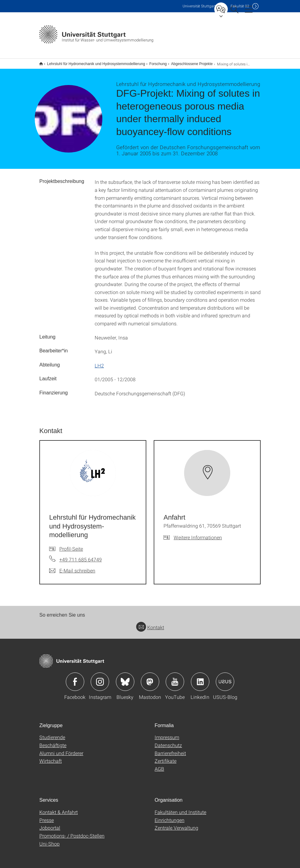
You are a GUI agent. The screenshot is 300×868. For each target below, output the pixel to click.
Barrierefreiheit (170, 749)
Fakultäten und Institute (180, 808)
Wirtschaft (51, 757)
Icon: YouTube (175, 678)
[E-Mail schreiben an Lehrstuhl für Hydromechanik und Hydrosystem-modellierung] (72, 567)
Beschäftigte (53, 741)
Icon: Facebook (75, 678)
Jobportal (50, 824)
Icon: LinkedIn (200, 678)
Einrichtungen (170, 816)
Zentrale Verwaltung (176, 824)
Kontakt (150, 623)
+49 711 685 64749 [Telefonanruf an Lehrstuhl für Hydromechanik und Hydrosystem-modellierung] (81, 555)
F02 (240, 6)
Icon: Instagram (100, 678)
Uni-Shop (49, 840)
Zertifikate (166, 757)
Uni (199, 6)
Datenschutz (168, 741)
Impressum (167, 733)
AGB (159, 765)
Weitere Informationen (198, 533)
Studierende (52, 733)
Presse (47, 816)
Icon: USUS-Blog (225, 678)
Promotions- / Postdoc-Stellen (72, 832)
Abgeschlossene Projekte (189, 62)
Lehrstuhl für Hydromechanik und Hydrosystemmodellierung (93, 62)
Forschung (155, 62)
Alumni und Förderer (61, 749)
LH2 (99, 361)
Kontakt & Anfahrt (59, 808)
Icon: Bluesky (125, 678)
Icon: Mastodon (150, 678)
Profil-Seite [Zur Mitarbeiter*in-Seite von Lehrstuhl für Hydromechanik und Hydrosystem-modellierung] (71, 545)
